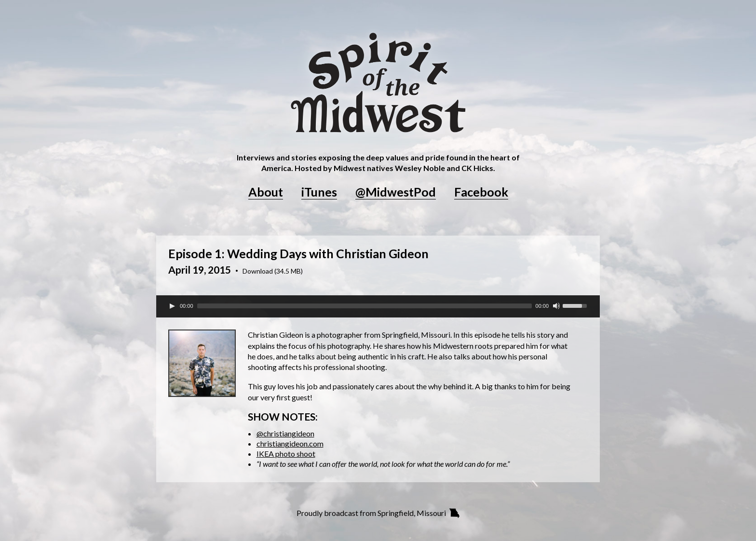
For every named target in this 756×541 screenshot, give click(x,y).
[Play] (172, 306)
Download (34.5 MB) (273, 271)
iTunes (319, 192)
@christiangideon (285, 433)
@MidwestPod (396, 192)
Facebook (481, 192)
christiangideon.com (290, 443)
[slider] (364, 306)
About (266, 192)
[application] (378, 306)
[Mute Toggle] (556, 306)
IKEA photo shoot (286, 454)
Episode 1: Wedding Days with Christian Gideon (298, 253)
